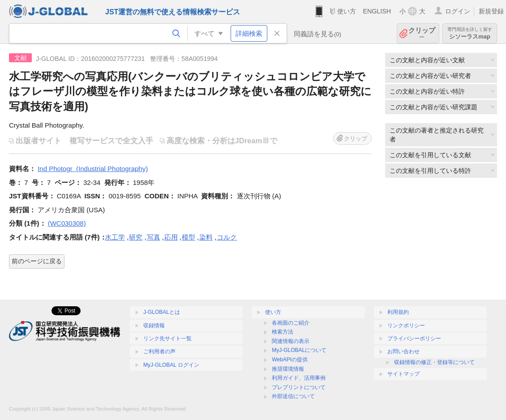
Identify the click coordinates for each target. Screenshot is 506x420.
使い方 (347, 11)
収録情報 (154, 326)
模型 (189, 237)
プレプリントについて (299, 387)
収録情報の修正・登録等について (434, 362)
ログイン (458, 11)
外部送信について (293, 396)
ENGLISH (377, 11)
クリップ (422, 33)
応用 (171, 237)
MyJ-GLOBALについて (299, 350)
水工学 (115, 237)
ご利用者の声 (159, 351)
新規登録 (491, 11)
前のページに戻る (37, 261)
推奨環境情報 (288, 369)
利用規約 (398, 312)
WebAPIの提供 (290, 360)
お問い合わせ (403, 351)
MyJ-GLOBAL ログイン (171, 365)
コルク (227, 237)
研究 (136, 237)
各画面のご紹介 (291, 323)
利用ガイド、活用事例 (299, 378)
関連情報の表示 (291, 341)
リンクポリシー (406, 326)
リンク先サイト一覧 (167, 339)
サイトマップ (403, 374)
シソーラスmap (470, 33)
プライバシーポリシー (414, 339)
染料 (206, 237)
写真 (154, 237)
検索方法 (283, 332)
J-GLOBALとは (162, 312)
